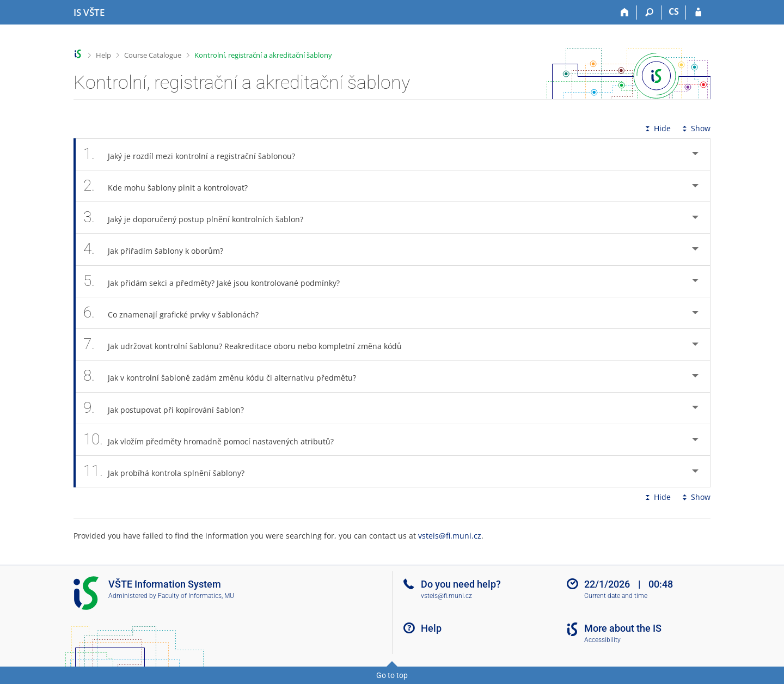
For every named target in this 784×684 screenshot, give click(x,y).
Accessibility (602, 640)
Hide (657, 128)
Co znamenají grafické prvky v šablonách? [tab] (177, 313)
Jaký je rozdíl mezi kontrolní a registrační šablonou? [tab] (195, 154)
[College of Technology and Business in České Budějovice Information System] (89, 13)
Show (695, 128)
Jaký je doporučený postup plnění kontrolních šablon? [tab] (199, 218)
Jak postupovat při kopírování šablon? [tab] (170, 408)
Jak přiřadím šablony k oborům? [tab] (159, 249)
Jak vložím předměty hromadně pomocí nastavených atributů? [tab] (215, 440)
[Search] (649, 13)
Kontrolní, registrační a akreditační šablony (263, 55)
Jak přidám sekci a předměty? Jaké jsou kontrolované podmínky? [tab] (218, 281)
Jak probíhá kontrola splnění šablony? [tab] (170, 471)
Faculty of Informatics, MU (196, 596)
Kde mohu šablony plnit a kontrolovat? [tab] (171, 186)
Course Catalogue (153, 55)
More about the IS (623, 628)
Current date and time (616, 596)
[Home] (625, 13)
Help (103, 55)
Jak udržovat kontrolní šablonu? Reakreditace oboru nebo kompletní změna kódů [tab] (249, 344)
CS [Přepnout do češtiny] (674, 11)
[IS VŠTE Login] (698, 13)
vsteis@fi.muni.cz (450, 536)
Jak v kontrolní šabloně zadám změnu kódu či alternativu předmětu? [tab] (226, 376)
